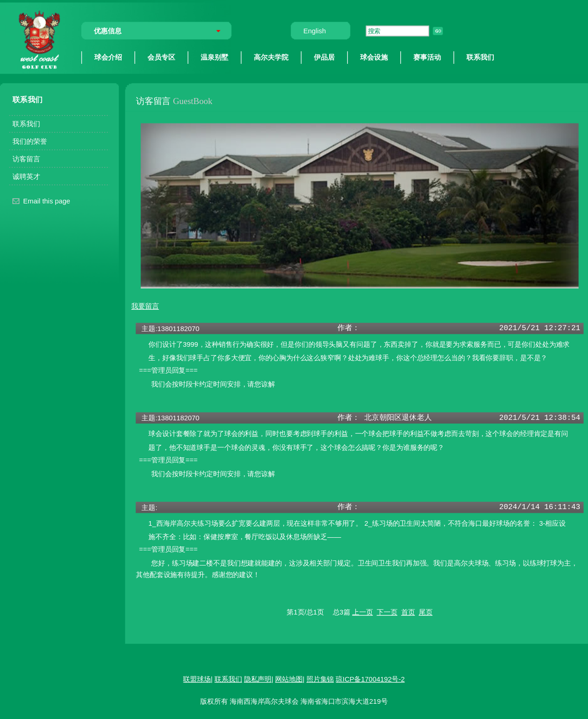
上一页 (363, 612)
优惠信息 (108, 31)
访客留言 (26, 159)
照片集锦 (320, 679)
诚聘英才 (26, 176)
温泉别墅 (214, 57)
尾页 (426, 612)
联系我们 (480, 57)
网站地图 (289, 679)
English (315, 31)
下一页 (387, 612)
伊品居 (324, 57)
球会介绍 (108, 57)
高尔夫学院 (271, 57)
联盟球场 (197, 679)
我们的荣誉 (30, 141)
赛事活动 (427, 57)
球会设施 (374, 57)
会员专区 (161, 57)
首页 (408, 612)
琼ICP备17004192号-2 (370, 679)
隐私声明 (258, 679)
